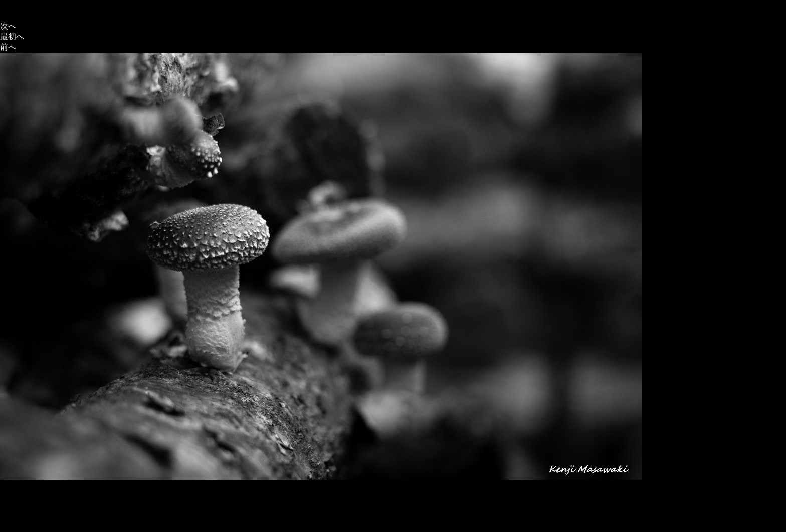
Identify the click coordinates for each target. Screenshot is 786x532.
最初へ (12, 36)
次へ (8, 26)
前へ (8, 47)
